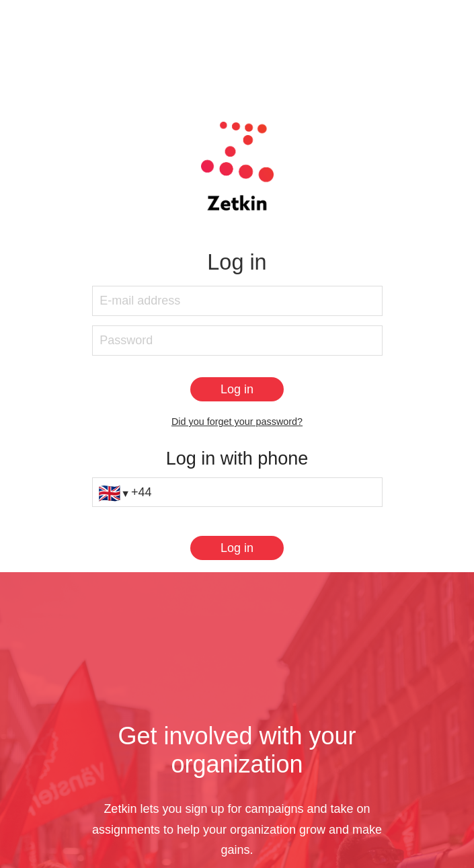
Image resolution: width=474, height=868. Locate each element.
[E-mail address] (237, 301)
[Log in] (237, 389)
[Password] (237, 341)
